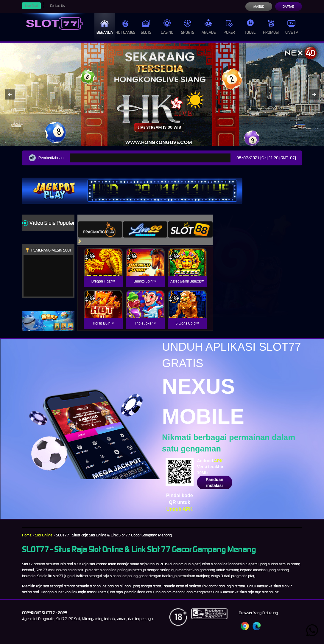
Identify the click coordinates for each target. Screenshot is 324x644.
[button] (10, 94)
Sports (188, 27)
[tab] (100, 229)
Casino (167, 27)
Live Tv (292, 27)
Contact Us (57, 6)
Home (27, 535)
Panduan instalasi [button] (215, 482)
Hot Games (125, 27)
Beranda (105, 27)
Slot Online (44, 535)
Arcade (209, 27)
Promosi (271, 27)
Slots (146, 27)
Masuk (259, 7)
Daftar (288, 7)
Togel (250, 27)
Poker (229, 27)
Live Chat (31, 6)
